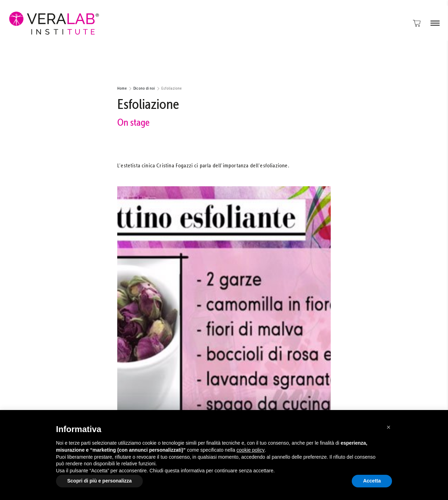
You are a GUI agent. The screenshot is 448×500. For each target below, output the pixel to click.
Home (122, 88)
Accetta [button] (372, 481)
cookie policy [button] (251, 450)
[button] (388, 427)
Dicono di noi (144, 88)
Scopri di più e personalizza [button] (99, 481)
